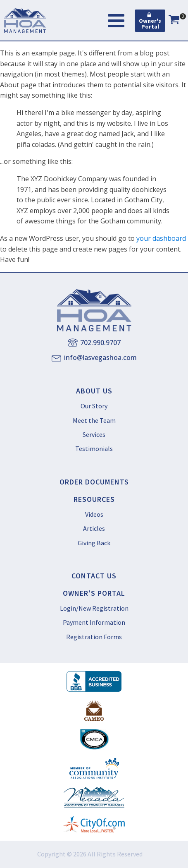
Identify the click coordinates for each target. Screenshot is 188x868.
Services (94, 434)
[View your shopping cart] (174, 21)
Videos (94, 514)
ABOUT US (94, 391)
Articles (94, 528)
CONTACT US (94, 576)
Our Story (94, 406)
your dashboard (161, 238)
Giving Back (94, 543)
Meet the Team (94, 420)
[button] (150, 21)
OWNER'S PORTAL (94, 593)
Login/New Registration (94, 608)
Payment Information (94, 622)
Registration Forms (94, 637)
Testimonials (94, 448)
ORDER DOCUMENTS (94, 482)
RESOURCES (94, 499)
